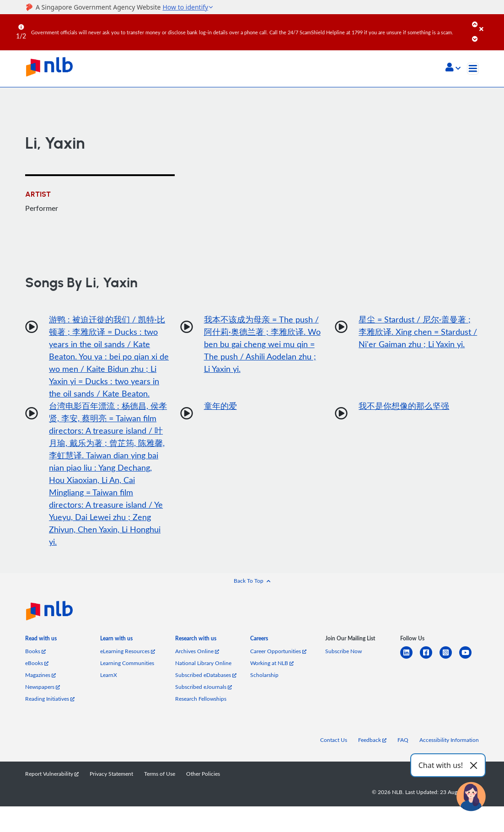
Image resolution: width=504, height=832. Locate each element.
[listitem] (41, 640)
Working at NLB (272, 663)
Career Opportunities (278, 651)
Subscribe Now (343, 651)
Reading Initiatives (50, 698)
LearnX (109, 675)
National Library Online (203, 663)
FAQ (403, 740)
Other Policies (203, 773)
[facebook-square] (430, 658)
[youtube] (469, 658)
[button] (453, 68)
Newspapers (43, 687)
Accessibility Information (449, 740)
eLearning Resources (128, 651)
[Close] (490, 22)
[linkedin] (410, 658)
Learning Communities (127, 663)
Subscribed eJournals (204, 687)
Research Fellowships (201, 698)
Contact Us (334, 740)
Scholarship (264, 675)
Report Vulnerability (52, 773)
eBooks (37, 663)
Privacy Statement (111, 773)
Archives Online (197, 651)
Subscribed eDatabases (206, 675)
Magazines (40, 675)
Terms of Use (160, 773)
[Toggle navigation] (473, 69)
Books (35, 651)
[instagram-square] (449, 658)
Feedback (372, 740)
